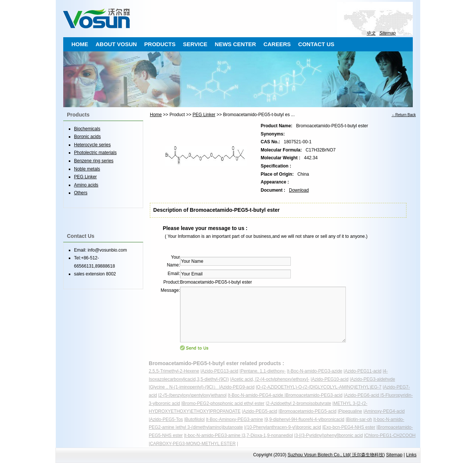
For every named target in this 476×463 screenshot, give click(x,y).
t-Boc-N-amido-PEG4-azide (257, 395)
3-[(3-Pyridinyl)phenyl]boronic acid (329, 435)
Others (81, 193)
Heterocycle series (92, 145)
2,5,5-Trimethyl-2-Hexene (174, 371)
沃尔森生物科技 (367, 455)
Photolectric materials (95, 153)
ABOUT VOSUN (116, 44)
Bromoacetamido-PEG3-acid (314, 395)
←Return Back (404, 115)
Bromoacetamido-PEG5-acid (308, 411)
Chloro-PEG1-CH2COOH (390, 435)
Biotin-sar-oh (360, 419)
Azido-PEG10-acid (330, 379)
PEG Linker (204, 115)
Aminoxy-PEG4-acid (385, 411)
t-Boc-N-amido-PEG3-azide (315, 371)
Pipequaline (350, 411)
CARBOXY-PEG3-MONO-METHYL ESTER (193, 444)
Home (156, 115)
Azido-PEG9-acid (237, 387)
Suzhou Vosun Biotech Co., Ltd (318, 455)
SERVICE (195, 44)
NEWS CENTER (236, 44)
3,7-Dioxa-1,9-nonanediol (268, 435)
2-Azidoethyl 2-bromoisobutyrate (299, 403)
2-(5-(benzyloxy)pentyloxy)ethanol (193, 395)
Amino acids (86, 185)
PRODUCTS (160, 44)
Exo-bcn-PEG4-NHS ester (349, 427)
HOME (80, 44)
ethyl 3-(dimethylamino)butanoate (210, 427)
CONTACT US (316, 44)
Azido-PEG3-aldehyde (373, 379)
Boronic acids (87, 137)
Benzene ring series (94, 161)
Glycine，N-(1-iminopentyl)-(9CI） (184, 387)
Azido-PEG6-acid (362, 395)
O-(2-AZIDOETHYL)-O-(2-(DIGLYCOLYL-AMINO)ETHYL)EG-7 (319, 387)
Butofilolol (195, 419)
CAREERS (277, 44)
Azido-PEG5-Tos (166, 419)
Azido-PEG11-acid (363, 371)
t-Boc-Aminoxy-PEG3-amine (235, 419)
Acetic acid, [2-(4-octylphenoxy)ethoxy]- (270, 379)
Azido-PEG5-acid (260, 411)
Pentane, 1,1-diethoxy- (263, 371)
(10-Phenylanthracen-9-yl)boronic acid (283, 427)
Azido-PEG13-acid (220, 371)
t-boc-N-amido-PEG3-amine (213, 435)
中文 (371, 33)
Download (299, 190)
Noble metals (87, 169)
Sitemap (387, 33)
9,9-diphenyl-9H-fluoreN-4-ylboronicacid (305, 419)
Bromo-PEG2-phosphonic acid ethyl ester (224, 403)
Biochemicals (87, 129)
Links (411, 455)
